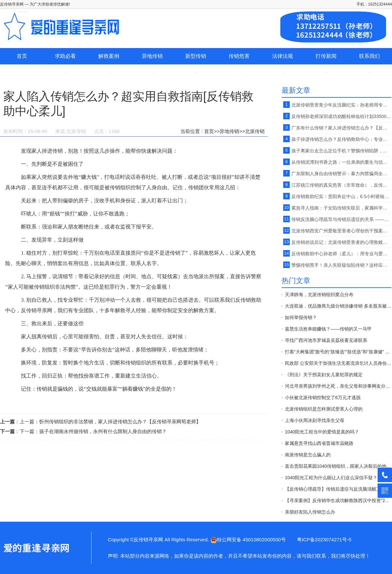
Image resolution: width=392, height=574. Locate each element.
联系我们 (369, 56)
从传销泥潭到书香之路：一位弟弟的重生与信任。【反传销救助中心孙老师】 (341, 162)
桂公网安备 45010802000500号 (248, 540)
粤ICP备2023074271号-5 (324, 540)
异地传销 (152, 56)
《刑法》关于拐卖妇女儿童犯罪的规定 (324, 375)
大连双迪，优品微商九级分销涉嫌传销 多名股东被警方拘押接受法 (338, 306)
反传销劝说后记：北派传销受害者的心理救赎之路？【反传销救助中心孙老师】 (341, 242)
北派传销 (255, 131)
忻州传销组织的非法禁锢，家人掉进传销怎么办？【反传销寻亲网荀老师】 (120, 422)
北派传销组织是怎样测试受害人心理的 (324, 409)
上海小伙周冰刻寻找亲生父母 (315, 420)
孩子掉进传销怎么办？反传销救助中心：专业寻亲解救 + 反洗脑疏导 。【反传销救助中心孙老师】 (341, 139)
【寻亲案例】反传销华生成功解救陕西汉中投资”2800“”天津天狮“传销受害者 (338, 500)
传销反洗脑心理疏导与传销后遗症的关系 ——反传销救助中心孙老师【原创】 (341, 219)
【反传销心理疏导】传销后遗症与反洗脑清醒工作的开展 (338, 489)
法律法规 (283, 56)
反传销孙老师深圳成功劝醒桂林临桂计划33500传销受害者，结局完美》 (341, 116)
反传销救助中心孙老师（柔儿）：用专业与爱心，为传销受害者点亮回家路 (341, 254)
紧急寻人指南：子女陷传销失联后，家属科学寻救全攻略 (341, 208)
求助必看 (65, 56)
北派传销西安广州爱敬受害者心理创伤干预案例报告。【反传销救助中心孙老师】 (341, 231)
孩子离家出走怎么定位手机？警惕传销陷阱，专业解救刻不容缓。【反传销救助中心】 (341, 151)
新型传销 (196, 56)
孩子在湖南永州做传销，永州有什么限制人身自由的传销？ (103, 431)
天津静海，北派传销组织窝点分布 (319, 295)
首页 (22, 56)
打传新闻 (326, 56)
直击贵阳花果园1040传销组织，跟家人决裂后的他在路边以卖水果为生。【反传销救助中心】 (338, 466)
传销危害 (239, 56)
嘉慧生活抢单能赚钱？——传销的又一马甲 (328, 329)
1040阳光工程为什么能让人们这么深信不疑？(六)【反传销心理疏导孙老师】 (338, 478)
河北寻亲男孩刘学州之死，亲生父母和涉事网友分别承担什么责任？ (338, 386)
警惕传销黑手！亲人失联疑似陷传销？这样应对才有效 (341, 265)
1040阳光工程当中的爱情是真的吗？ (322, 432)
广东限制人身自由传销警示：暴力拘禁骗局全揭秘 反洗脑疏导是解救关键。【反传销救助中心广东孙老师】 (341, 174)
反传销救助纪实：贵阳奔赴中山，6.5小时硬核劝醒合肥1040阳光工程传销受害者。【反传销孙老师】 (341, 196)
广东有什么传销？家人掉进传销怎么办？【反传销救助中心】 (341, 128)
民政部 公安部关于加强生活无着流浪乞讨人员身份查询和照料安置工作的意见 (338, 363)
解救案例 (109, 56)
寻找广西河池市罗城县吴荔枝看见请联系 (326, 340)
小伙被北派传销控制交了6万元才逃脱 (323, 397)
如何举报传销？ (301, 317)
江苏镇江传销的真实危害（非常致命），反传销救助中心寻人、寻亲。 (341, 185)
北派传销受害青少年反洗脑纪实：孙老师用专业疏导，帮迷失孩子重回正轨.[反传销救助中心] (341, 105)
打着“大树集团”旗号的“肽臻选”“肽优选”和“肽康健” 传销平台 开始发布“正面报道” (338, 352)
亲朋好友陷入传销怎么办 (310, 512)
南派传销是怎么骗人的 (308, 455)
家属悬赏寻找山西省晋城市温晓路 (319, 443)
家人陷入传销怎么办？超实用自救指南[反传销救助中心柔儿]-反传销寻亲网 (36, 548)
